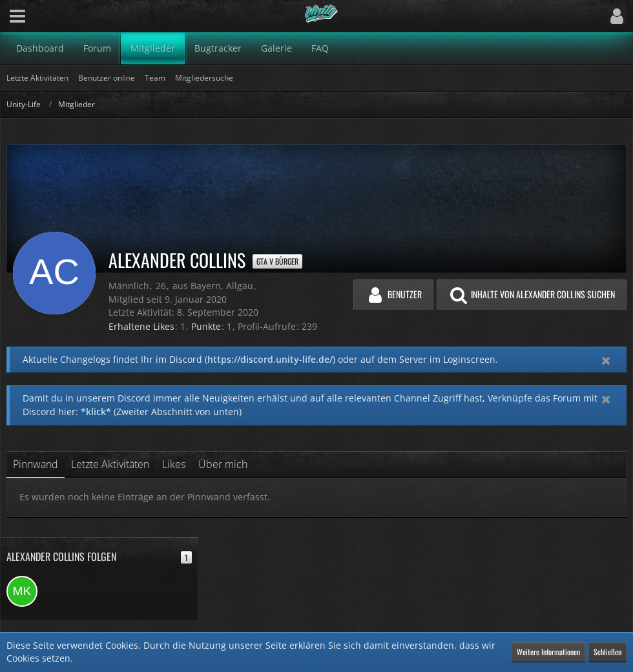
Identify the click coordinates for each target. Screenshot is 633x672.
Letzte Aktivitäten (110, 464)
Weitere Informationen (548, 652)
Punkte (206, 326)
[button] (17, 16)
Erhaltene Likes (141, 326)
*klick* (96, 412)
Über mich (223, 464)
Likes (174, 464)
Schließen (607, 652)
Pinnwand (36, 464)
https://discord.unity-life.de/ (270, 359)
